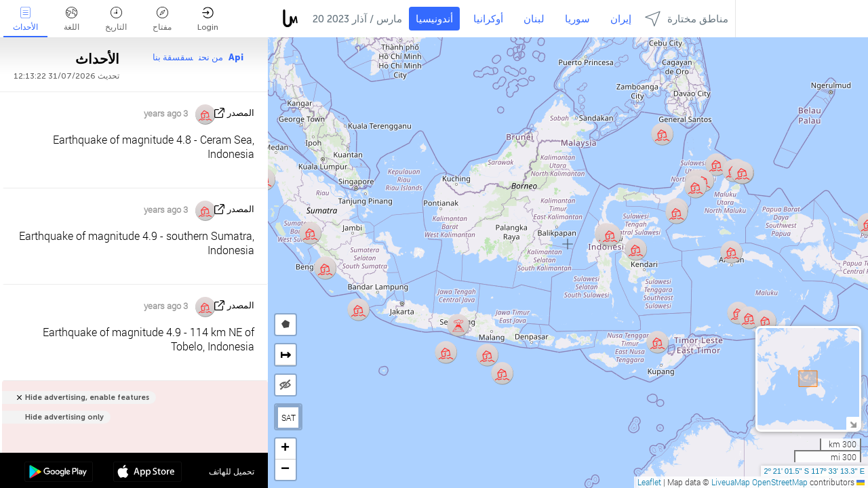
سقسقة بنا (173, 57)
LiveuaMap (731, 482)
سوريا (577, 19)
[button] (657, 342)
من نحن (211, 57)
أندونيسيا (434, 19)
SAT (289, 418)
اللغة (72, 19)
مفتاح (162, 19)
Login (208, 19)
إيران (621, 19)
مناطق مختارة (687, 19)
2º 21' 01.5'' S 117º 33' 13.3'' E (814, 471)
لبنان (534, 19)
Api (236, 57)
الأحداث (25, 19)
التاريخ (116, 19)
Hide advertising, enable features (87, 398)
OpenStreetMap (780, 482)
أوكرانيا (488, 19)
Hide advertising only (64, 417)
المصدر (241, 113)
